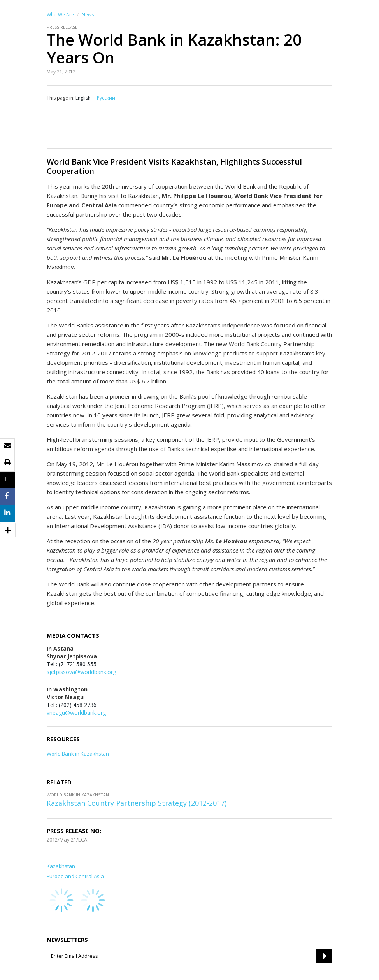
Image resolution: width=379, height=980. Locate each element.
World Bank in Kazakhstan (78, 754)
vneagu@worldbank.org (76, 713)
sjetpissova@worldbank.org (81, 672)
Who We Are (60, 15)
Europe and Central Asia (75, 876)
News (88, 15)
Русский (106, 98)
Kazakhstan (61, 866)
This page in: (61, 98)
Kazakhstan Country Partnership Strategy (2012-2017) (137, 803)
